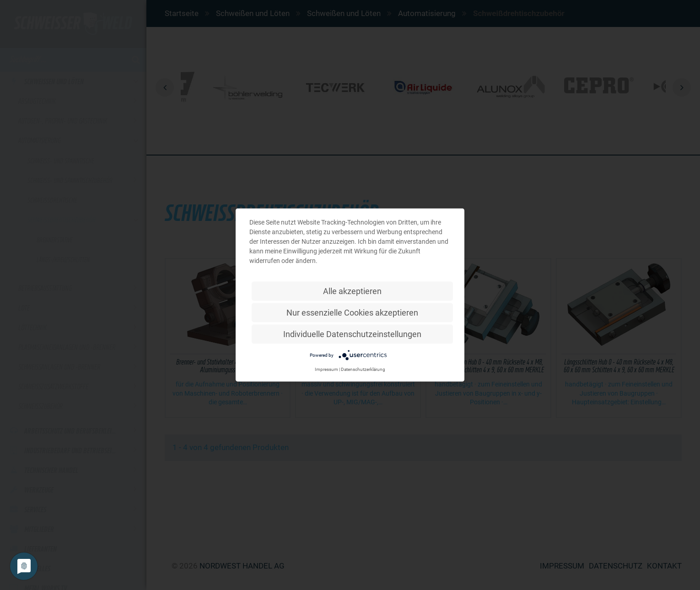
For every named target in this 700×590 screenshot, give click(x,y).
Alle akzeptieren (352, 291)
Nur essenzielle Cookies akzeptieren (352, 313)
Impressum (326, 369)
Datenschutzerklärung (363, 369)
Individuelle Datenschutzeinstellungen (352, 334)
